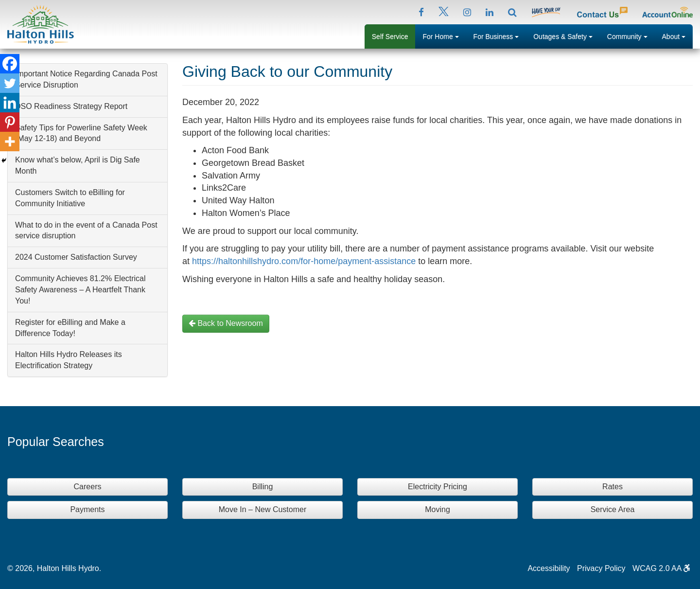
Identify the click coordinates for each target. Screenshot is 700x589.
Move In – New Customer (263, 509)
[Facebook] (10, 64)
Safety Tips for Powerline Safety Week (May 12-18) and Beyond (81, 133)
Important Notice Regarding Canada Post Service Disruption (86, 79)
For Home (444, 36)
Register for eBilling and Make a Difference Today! (70, 328)
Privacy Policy (601, 568)
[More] (10, 142)
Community (631, 36)
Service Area (613, 509)
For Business (500, 36)
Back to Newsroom (226, 323)
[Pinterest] (10, 122)
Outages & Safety (567, 36)
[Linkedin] (10, 103)
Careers (88, 487)
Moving (437, 509)
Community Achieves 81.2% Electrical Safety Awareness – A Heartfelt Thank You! (80, 290)
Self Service (390, 36)
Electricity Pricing (437, 487)
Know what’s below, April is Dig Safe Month (78, 165)
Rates (612, 487)
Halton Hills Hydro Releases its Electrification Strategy (69, 360)
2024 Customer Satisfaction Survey (76, 257)
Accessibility (549, 568)
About (677, 36)
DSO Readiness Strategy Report (71, 106)
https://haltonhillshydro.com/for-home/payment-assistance (305, 261)
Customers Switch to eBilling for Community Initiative (70, 198)
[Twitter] (10, 83)
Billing (263, 487)
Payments (87, 509)
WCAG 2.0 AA (661, 568)
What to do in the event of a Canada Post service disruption (86, 231)
